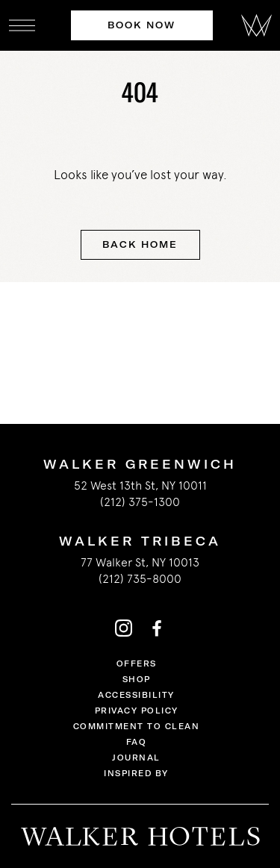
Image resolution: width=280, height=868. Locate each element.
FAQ (137, 742)
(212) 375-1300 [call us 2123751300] (140, 502)
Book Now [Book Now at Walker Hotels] (141, 25)
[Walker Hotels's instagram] (124, 628)
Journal (136, 758)
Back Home (140, 244)
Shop (137, 680)
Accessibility (136, 695)
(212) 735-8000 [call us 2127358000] (140, 579)
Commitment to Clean (137, 727)
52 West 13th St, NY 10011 (140, 485)
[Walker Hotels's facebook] (157, 628)
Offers (137, 664)
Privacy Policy (137, 711)
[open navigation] (22, 25)
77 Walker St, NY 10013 (140, 562)
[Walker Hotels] (256, 25)
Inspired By (136, 774)
